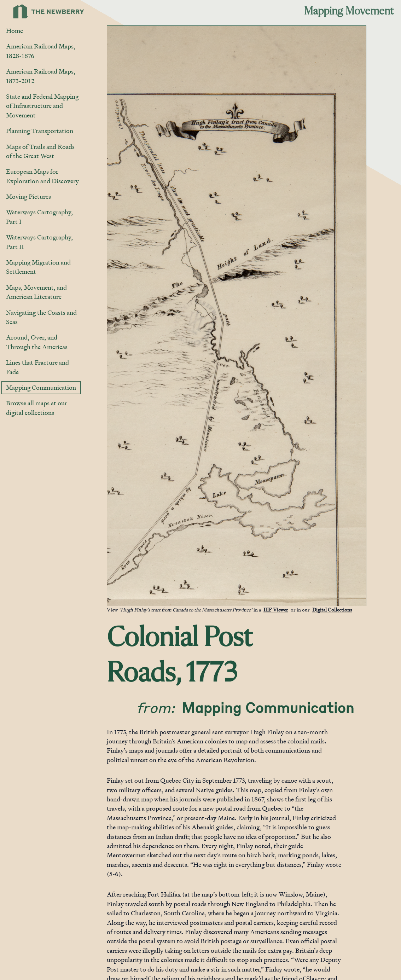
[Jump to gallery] (113, 600)
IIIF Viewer (276, 610)
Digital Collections (332, 610)
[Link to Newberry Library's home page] (49, 11)
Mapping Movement (349, 11)
